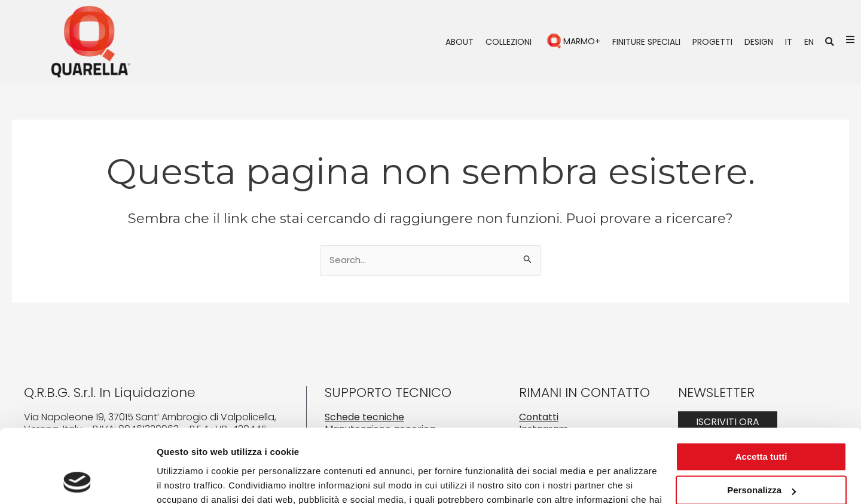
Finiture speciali (646, 42)
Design (759, 42)
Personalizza (761, 424)
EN (809, 42)
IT (789, 42)
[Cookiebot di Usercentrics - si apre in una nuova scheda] (77, 481)
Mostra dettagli (189, 480)
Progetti (712, 42)
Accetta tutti (761, 390)
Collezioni (509, 42)
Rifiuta (761, 458)
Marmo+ (582, 41)
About (459, 42)
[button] (830, 42)
